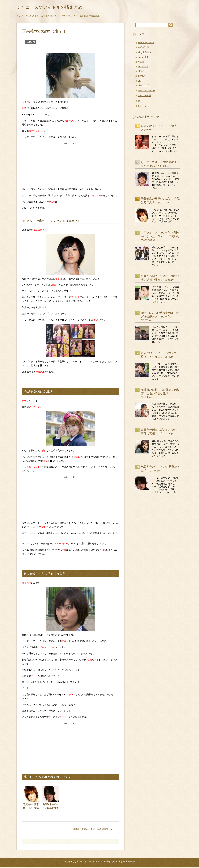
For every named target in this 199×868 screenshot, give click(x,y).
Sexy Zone (143, 67)
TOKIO (141, 77)
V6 (139, 81)
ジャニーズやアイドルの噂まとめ (55, 7)
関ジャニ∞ (143, 106)
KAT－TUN (143, 48)
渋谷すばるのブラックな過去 (159, 127)
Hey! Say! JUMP (146, 43)
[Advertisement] (70, 165)
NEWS (141, 62)
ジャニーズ (143, 86)
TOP (38, 16)
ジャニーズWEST (146, 91)
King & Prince (144, 53)
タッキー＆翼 (144, 96)
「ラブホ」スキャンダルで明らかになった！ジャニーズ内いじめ (160, 237)
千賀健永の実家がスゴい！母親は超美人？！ (93, 830)
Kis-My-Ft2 (31, 43)
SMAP (141, 72)
